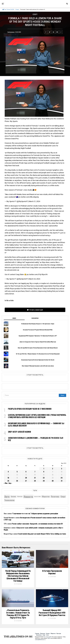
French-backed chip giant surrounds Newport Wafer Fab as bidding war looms (42, 534)
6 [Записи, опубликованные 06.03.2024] (26, 472)
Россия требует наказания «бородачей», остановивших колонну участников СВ (37, 524)
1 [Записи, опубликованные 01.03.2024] (44, 469)
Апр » (10, 483)
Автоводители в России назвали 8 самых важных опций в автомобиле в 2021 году (34, 519)
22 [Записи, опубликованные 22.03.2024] (44, 478)
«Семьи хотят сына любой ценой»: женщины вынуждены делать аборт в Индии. (33, 529)
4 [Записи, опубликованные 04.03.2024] (8, 472)
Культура (59, 634)
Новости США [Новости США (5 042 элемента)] (37, 496)
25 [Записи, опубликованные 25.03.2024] (8, 481)
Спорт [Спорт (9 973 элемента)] (63, 496)
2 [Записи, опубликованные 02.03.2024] (53, 469)
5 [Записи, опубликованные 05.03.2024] (17, 472)
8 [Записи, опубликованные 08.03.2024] (44, 472)
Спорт (17, 10)
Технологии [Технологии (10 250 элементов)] (9, 500)
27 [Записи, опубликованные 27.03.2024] (26, 481)
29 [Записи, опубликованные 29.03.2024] (44, 481)
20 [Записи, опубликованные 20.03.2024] (26, 478)
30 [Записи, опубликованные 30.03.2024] (53, 481)
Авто (48, 636)
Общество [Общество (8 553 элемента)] (46, 497)
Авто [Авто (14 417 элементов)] (7, 496)
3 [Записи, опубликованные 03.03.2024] (62, 469)
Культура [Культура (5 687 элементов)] (20, 496)
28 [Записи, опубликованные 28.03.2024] (35, 481)
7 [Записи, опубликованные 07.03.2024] (35, 472)
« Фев (6, 483)
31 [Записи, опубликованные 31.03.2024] (62, 481)
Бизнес (48, 634)
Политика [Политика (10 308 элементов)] (55, 496)
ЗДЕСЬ (49, 639)
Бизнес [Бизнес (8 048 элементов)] (13, 496)
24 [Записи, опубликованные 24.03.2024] (62, 478)
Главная (37, 634)
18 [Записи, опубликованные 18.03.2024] (8, 478)
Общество (53, 634)
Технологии (39, 636)
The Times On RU (8, 10)
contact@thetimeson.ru (40, 641)
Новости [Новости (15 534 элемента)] (28, 497)
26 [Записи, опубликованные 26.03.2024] (17, 481)
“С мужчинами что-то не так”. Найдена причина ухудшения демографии (35, 514)
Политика (43, 634)
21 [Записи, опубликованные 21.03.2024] (35, 478)
